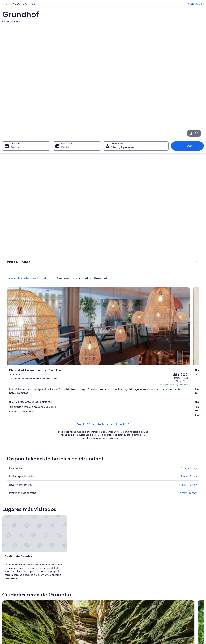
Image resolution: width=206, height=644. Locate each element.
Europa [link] (6, 5)
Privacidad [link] (112, 586)
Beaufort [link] (34, 5)
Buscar (189, 95)
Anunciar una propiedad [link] (19, 599)
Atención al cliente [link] (167, 586)
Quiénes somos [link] (14, 586)
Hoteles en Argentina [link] (68, 592)
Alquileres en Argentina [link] (69, 599)
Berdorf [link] (60, 465)
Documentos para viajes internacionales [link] (178, 617)
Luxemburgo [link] (20, 5)
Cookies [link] (111, 592)
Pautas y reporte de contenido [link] (123, 605)
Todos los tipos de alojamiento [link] (72, 611)
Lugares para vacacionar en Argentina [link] (76, 586)
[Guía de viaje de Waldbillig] (179, 382)
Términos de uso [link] (115, 599)
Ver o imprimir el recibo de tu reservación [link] (179, 611)
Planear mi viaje (196, 5)
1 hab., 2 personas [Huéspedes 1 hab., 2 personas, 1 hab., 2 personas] (124, 96)
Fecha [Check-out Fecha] (64, 96)
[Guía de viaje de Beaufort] (77, 420)
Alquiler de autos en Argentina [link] (72, 605)
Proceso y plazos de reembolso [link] (173, 599)
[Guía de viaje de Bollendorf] (77, 382)
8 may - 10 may (188, 267)
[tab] (79, 116)
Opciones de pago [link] (167, 605)
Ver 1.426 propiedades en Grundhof (128, 211)
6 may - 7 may (189, 250)
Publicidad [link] (12, 617)
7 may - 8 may (189, 258)
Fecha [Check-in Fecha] (12, 96)
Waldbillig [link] (112, 465)
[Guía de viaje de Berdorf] (128, 382)
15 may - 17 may (188, 275)
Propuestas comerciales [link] (18, 605)
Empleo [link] (10, 592)
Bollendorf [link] (12, 465)
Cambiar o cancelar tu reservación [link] (175, 592)
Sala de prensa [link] (14, 611)
